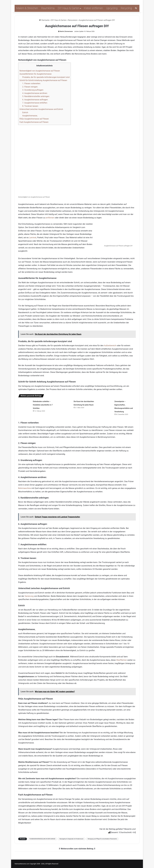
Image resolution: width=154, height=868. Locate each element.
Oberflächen (121, 660)
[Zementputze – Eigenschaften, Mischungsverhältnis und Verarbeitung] (106, 404)
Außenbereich (110, 345)
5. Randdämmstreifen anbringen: (36, 96)
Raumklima (48, 8)
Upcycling (112, 8)
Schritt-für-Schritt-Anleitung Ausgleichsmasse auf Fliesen (43, 80)
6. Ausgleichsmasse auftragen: (35, 100)
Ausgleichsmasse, (30, 116)
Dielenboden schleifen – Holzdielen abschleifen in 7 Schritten (43, 405)
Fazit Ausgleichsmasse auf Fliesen (34, 122)
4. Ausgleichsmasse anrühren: (35, 93)
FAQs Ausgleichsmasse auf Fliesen (34, 119)
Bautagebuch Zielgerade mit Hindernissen (72, 839)
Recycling (126, 8)
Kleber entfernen (93, 8)
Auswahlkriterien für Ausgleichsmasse (36, 74)
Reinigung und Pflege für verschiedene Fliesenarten (102, 839)
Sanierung (29, 596)
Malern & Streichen (27, 8)
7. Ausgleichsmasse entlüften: (35, 103)
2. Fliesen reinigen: (30, 87)
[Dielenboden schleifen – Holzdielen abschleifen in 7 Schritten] (25, 404)
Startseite (44, 20)
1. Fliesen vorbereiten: (31, 84)
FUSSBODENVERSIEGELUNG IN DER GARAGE (42, 839)
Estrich (25, 112)
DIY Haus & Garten (69, 8)
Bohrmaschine (25, 488)
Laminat (33, 237)
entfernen (50, 218)
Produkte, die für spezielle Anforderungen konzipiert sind (46, 77)
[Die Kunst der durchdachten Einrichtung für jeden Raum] (65, 404)
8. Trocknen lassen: (30, 106)
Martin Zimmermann (66, 31)
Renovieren (73, 20)
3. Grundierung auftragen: (33, 90)
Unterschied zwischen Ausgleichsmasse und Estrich (41, 109)
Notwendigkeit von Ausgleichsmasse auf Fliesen (40, 71)
